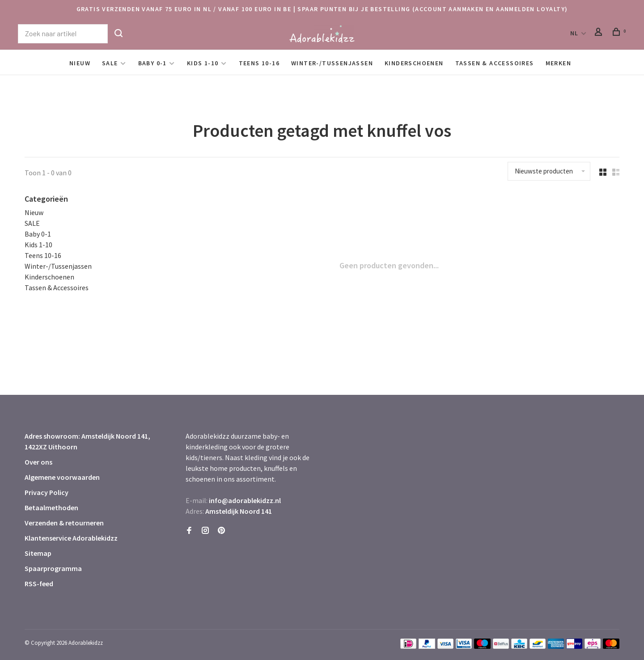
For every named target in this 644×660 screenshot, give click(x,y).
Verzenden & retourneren (64, 523)
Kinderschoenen (414, 63)
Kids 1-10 (203, 63)
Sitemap (38, 553)
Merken (558, 63)
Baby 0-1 (153, 63)
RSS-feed (39, 584)
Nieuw (80, 63)
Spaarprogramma (53, 568)
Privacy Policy (47, 492)
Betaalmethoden (51, 508)
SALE (110, 63)
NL (574, 33)
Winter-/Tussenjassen (332, 63)
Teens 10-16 (259, 63)
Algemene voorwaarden (62, 477)
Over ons (38, 462)
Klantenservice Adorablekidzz (71, 538)
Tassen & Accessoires (495, 63)
